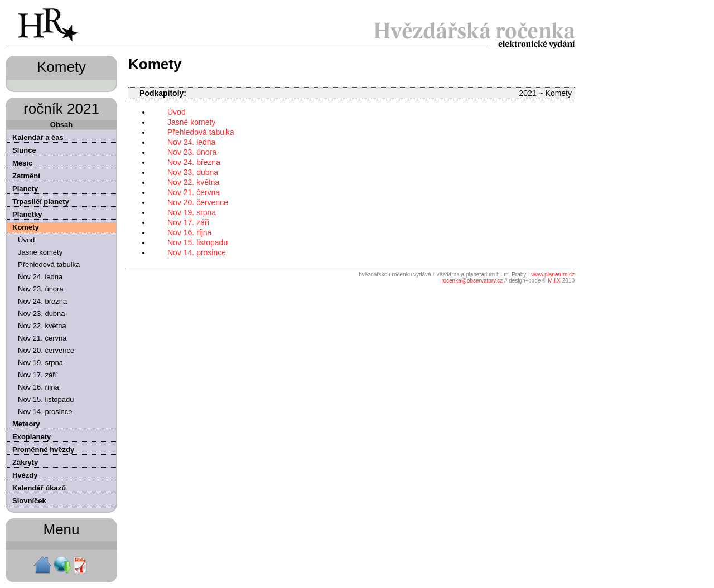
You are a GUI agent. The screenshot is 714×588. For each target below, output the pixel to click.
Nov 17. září (37, 375)
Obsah (61, 125)
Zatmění (26, 176)
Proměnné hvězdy (43, 449)
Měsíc (22, 163)
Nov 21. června (42, 338)
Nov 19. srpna (40, 363)
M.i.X (554, 281)
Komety (26, 227)
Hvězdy (25, 475)
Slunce (24, 150)
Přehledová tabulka (49, 264)
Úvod (26, 240)
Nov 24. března (42, 301)
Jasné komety (40, 252)
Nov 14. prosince (45, 412)
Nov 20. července (46, 350)
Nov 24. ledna (40, 277)
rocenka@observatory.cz (472, 281)
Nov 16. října (38, 387)
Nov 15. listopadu (46, 399)
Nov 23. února (41, 289)
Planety (25, 189)
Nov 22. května (42, 326)
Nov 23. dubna (42, 314)
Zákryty (25, 462)
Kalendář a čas (38, 137)
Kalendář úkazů (39, 488)
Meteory (26, 424)
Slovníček (29, 501)
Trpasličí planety (41, 201)
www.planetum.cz (553, 274)
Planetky (27, 214)
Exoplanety (32, 437)
